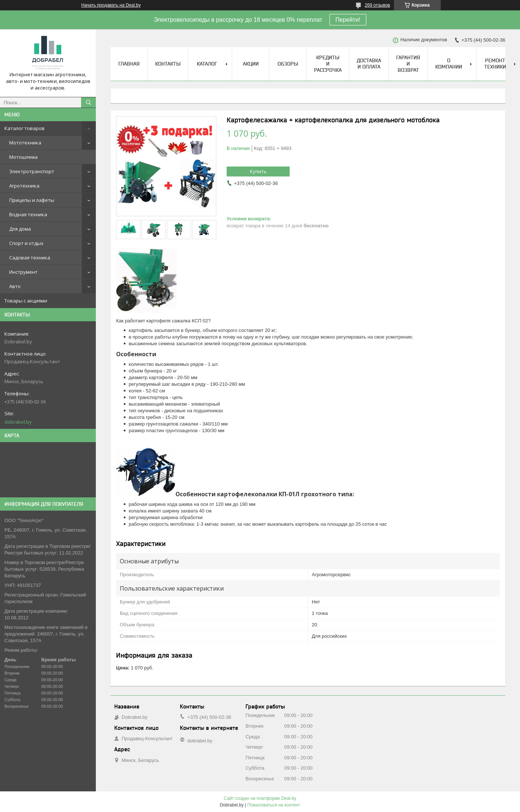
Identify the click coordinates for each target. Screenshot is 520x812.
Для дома (20, 229)
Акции (251, 64)
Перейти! (348, 20)
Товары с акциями (26, 301)
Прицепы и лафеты (32, 200)
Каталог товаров (25, 128)
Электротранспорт (32, 171)
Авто (15, 286)
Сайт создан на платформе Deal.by (260, 798)
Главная (129, 64)
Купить (258, 171)
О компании (449, 64)
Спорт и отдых (26, 243)
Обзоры (288, 64)
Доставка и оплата (369, 64)
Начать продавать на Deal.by (111, 5)
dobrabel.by (18, 422)
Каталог (207, 64)
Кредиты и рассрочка (328, 64)
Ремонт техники (495, 64)
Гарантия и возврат (408, 64)
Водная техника (28, 214)
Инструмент (23, 272)
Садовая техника (30, 258)
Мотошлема (23, 157)
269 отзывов (378, 5)
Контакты (168, 64)
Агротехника (24, 186)
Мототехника (25, 143)
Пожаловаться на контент (274, 805)
